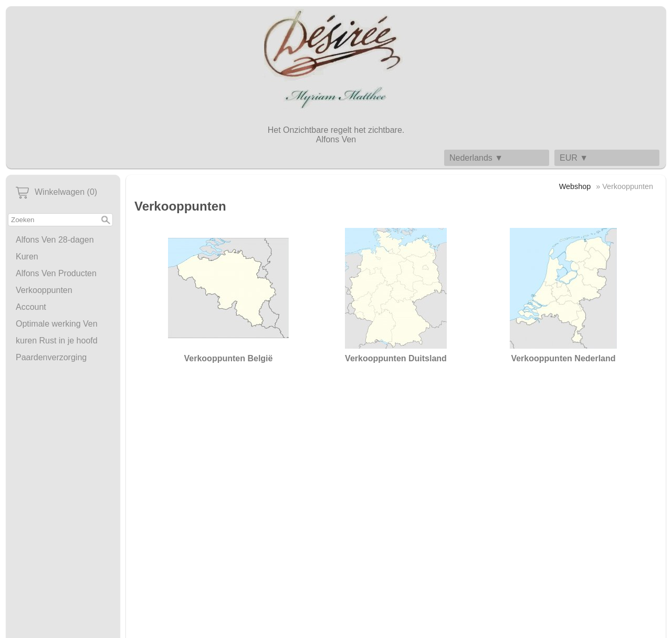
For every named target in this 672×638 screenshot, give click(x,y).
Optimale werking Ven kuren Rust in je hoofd (57, 332)
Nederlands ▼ (476, 158)
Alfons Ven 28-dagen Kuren (55, 248)
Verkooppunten (44, 290)
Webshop (575, 186)
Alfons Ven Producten (56, 273)
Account (31, 307)
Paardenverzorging (51, 357)
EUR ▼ (574, 158)
